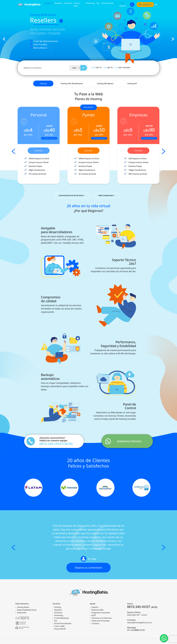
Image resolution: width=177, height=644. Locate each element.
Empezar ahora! (44, 51)
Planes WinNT (60, 629)
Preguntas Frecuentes (101, 613)
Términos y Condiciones (102, 618)
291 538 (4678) (136, 630)
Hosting (43, 83)
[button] (145, 5)
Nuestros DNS (97, 610)
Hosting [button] (48, 3)
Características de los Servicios (72, 195)
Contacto (95, 623)
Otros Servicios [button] (108, 3)
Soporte (123, 5)
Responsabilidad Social (27, 610)
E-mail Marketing (62, 618)
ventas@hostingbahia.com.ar (139, 623)
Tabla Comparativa (107, 195)
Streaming (90, 3)
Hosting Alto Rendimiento (72, 83)
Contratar (39, 151)
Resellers (58, 3)
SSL (98, 3)
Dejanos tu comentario (88, 568)
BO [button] (156, 5)
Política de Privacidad (101, 621)
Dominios (68, 3)
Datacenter (22, 613)
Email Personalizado (63, 623)
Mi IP (94, 615)
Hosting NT (132, 83)
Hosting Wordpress (105, 83)
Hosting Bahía (23, 607)
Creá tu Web (77, 5)
